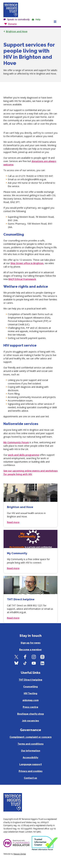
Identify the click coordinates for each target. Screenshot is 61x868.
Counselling (30, 687)
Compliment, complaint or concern (31, 737)
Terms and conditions (31, 744)
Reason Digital (20, 854)
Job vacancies (30, 721)
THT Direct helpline (30, 680)
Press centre (30, 707)
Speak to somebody (18, 19)
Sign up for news (31, 643)
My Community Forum (16, 442)
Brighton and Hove (17, 31)
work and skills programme (24, 455)
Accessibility (30, 758)
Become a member (30, 650)
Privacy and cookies (31, 771)
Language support (31, 764)
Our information (31, 751)
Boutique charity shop (31, 714)
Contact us (30, 778)
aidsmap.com (30, 700)
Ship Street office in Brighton (27, 263)
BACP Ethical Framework (22, 279)
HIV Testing (30, 693)
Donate (12, 24)
